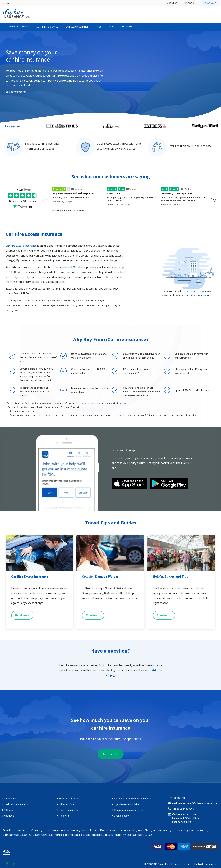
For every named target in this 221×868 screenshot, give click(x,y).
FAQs (99, 27)
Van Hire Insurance (47, 27)
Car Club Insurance (77, 27)
